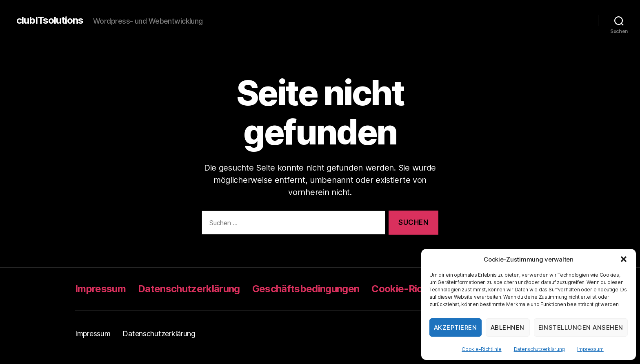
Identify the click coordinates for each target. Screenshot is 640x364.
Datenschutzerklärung (540, 349)
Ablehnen (508, 327)
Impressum (590, 349)
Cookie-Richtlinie (481, 349)
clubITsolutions (50, 20)
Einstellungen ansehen (581, 327)
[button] (624, 259)
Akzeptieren (456, 327)
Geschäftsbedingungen (306, 289)
